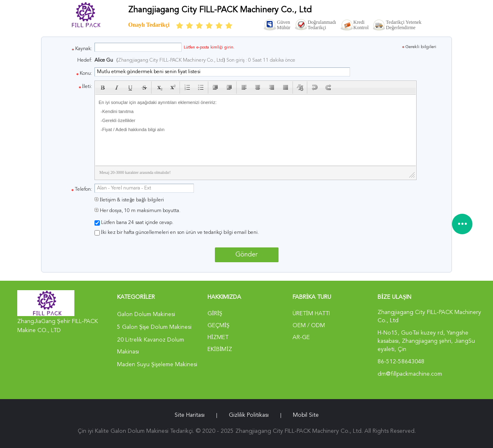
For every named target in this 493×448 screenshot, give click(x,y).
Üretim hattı (311, 314)
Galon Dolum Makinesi (146, 314)
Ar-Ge (301, 337)
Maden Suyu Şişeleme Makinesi (157, 365)
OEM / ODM (309, 326)
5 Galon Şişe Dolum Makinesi (154, 327)
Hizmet (218, 337)
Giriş (215, 314)
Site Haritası (190, 415)
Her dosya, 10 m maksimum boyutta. (137, 211)
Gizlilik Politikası (249, 415)
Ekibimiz (220, 349)
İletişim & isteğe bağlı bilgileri (129, 200)
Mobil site (306, 415)
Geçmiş (218, 326)
